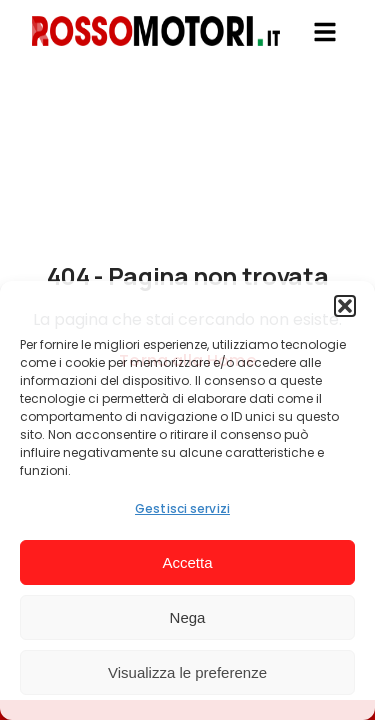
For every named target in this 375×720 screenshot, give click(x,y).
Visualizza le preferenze (187, 672)
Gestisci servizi (182, 508)
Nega (188, 617)
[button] (345, 306)
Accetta (187, 562)
